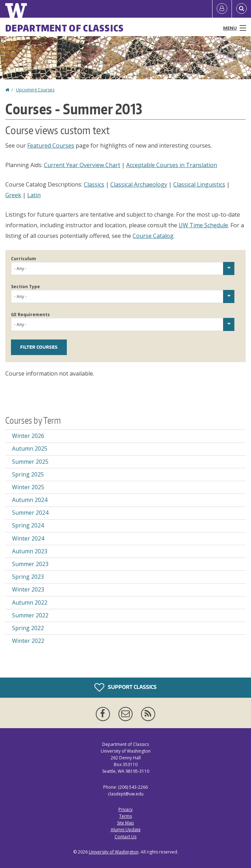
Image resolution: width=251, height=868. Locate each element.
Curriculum (24, 259)
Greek (13, 195)
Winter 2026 (28, 436)
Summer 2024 (30, 513)
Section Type (25, 287)
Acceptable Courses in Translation (172, 165)
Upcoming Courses (35, 90)
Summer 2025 (30, 462)
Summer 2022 (30, 615)
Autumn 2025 (30, 449)
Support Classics (125, 687)
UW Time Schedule (203, 225)
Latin (34, 195)
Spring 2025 (28, 474)
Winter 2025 (28, 487)
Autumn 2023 (30, 551)
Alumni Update (126, 830)
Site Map (125, 823)
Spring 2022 (28, 628)
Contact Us (125, 837)
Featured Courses (51, 145)
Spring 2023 (28, 577)
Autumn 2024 (30, 500)
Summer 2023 (30, 564)
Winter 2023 (28, 589)
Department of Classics (65, 28)
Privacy (125, 809)
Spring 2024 (28, 525)
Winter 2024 (28, 538)
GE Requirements (30, 315)
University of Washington (114, 852)
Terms (125, 816)
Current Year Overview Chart (82, 165)
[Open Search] (241, 9)
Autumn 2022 (30, 603)
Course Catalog (153, 236)
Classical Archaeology (139, 184)
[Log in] (222, 9)
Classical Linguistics (199, 184)
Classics (94, 184)
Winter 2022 (28, 641)
